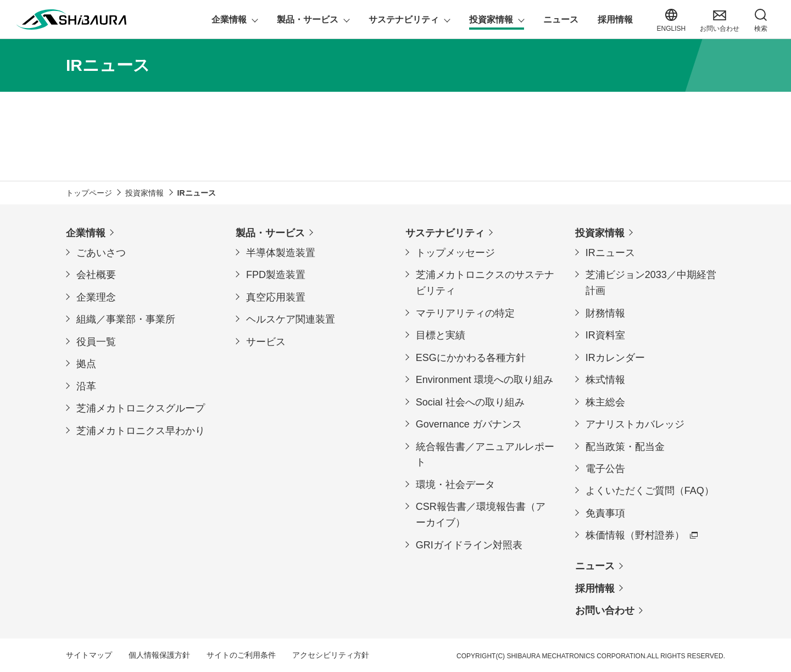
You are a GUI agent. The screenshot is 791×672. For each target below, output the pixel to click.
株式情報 (605, 379)
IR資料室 (605, 335)
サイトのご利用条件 (241, 655)
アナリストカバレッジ (635, 424)
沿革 (86, 386)
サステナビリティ (445, 232)
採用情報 (595, 588)
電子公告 (605, 468)
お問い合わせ (605, 610)
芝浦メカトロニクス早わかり (141, 430)
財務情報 (605, 313)
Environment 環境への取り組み (484, 379)
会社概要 (96, 275)
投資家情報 (600, 232)
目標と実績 (441, 335)
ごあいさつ (101, 252)
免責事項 (605, 513)
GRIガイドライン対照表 (469, 545)
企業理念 (96, 297)
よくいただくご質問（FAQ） (650, 491)
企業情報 (86, 232)
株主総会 (605, 402)
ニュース (595, 566)
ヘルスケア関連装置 (291, 319)
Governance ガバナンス (469, 424)
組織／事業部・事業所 (126, 319)
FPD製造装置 (276, 275)
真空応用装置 (276, 297)
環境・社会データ (455, 484)
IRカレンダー (615, 357)
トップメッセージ (455, 252)
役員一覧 (96, 341)
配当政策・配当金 (625, 446)
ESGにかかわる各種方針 (471, 357)
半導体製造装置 (281, 252)
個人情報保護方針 (159, 655)
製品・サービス (270, 232)
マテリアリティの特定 (465, 313)
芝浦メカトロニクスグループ (141, 408)
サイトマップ (89, 655)
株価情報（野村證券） (635, 535)
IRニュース (610, 252)
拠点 (86, 364)
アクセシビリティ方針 (331, 655)
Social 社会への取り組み (470, 402)
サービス (266, 341)
